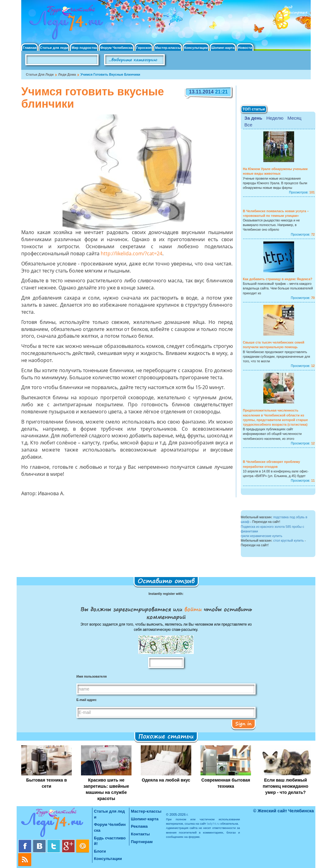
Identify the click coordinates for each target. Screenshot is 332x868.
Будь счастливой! (110, 841)
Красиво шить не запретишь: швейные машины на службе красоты (106, 789)
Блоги (100, 851)
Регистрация (296, 12)
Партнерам (142, 842)
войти (193, 609)
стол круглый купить (288, 540)
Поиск (182, 60)
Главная (30, 48)
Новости (245, 48)
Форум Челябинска (117, 48)
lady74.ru (213, 824)
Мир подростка (84, 48)
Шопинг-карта (223, 48)
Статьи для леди (54, 48)
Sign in (243, 723)
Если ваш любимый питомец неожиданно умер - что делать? (285, 786)
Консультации (196, 48)
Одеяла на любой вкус (166, 780)
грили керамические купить (262, 536)
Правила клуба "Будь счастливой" (288, 62)
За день (253, 118)
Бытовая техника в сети (47, 783)
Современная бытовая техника (226, 783)
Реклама (139, 826)
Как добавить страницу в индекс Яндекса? (278, 279)
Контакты (140, 834)
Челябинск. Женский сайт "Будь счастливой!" (65, 24)
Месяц (294, 118)
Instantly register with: (166, 594)
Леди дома (67, 74)
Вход (288, 7)
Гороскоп (144, 48)
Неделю (275, 118)
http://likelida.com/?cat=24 (132, 254)
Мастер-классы (168, 48)
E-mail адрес (87, 700)
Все (249, 125)
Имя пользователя (91, 676)
